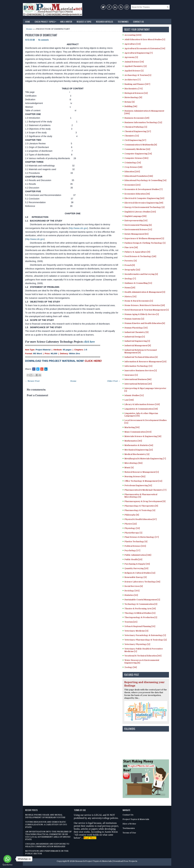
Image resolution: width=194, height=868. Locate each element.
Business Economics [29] (137, 118)
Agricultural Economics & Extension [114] (145, 48)
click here (89, 342)
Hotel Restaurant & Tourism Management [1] (147, 310)
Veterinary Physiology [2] (137, 644)
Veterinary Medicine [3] (136, 631)
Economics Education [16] (137, 194)
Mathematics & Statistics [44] (139, 445)
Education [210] (132, 172)
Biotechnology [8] (133, 97)
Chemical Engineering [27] (138, 131)
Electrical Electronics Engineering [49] (144, 203)
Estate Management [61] (136, 234)
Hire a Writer (66, 22)
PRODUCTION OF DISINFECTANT (41, 35)
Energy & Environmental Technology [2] (144, 207)
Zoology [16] (131, 667)
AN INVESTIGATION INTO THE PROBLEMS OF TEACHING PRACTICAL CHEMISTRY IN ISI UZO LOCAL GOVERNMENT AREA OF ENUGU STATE (48, 836)
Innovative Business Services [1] (141, 371)
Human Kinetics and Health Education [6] (145, 323)
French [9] (130, 265)
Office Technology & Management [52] (143, 481)
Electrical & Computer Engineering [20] (144, 198)
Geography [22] (132, 270)
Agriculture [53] (132, 44)
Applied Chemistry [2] (135, 66)
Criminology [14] (133, 163)
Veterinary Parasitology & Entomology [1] (145, 635)
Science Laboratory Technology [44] (142, 582)
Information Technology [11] (138, 366)
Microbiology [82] (133, 463)
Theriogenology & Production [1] (141, 617)
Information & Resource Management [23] (145, 362)
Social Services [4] (134, 586)
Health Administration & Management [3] (145, 292)
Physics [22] (131, 524)
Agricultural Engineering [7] (139, 53)
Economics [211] (132, 185)
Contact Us (138, 22)
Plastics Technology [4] (136, 542)
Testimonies (123, 22)
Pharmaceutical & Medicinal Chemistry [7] (145, 490)
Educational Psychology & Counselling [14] (145, 180)
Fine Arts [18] (131, 247)
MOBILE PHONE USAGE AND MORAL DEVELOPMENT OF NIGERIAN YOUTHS (45, 816)
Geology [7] (130, 279)
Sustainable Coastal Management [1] (142, 600)
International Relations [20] (138, 384)
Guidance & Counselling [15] (138, 283)
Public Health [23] (133, 559)
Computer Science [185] (136, 158)
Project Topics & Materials (136, 819)
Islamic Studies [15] (134, 395)
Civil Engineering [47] (135, 140)
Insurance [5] (131, 375)
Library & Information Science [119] (142, 404)
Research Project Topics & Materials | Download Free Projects (106, 861)
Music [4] (129, 468)
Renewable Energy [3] (135, 577)
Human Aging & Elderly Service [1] (142, 314)
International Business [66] (138, 379)
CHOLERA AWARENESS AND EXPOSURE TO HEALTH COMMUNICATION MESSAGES (47, 845)
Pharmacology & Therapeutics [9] (141, 506)
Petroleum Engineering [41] (138, 485)
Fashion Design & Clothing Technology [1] (145, 243)
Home (28, 22)
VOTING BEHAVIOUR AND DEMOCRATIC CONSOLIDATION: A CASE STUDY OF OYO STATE (46, 825)
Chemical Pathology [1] (136, 127)
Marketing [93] (132, 427)
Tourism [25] (131, 622)
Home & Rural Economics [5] (139, 301)
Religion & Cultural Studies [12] (140, 573)
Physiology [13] (132, 528)
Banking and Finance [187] (137, 84)
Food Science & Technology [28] (140, 256)
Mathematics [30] (133, 441)
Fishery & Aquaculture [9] (137, 252)
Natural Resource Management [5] (142, 472)
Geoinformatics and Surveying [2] (141, 274)
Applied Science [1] (134, 71)
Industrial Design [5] (135, 337)
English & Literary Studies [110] (140, 212)
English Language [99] (135, 216)
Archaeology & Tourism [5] (138, 75)
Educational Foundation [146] (139, 176)
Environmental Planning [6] (138, 225)
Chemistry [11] (132, 136)
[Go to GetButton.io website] (7, 865)
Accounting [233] (133, 35)
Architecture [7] (132, 80)
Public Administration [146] (138, 555)
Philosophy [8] (132, 515)
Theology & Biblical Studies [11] (140, 613)
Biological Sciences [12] (136, 93)
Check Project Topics (46, 21)
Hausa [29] (130, 288)
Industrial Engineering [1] (137, 341)
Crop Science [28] (133, 167)
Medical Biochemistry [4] (137, 454)
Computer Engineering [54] (138, 154)
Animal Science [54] (134, 62)
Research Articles (104, 22)
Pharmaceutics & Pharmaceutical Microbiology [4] (141, 496)
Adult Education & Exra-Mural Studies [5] (145, 39)
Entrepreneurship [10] (136, 221)
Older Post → (114, 381)
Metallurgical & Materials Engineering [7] (145, 459)
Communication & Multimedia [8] (141, 145)
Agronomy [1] (131, 57)
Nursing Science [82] (135, 476)
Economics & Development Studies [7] (143, 189)
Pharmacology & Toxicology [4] (140, 510)
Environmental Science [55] (138, 229)
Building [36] (131, 106)
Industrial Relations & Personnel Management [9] (141, 351)
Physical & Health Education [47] (141, 519)
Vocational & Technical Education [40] (143, 656)
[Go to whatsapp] (7, 859)
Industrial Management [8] (138, 345)
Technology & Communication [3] (141, 604)
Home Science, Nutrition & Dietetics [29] (145, 305)
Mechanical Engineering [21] (139, 450)
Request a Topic (84, 22)
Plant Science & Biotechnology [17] (142, 537)
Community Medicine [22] (137, 149)
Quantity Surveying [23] (136, 568)
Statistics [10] (131, 595)
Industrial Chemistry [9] (136, 332)
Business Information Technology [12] (143, 122)
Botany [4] (129, 102)
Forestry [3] (131, 261)
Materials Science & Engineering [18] (143, 436)
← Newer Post (32, 381)
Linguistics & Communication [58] (141, 409)
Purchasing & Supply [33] (137, 564)
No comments (44, 40)
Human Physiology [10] (136, 328)
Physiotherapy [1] (133, 533)
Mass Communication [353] (138, 432)
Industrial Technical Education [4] (141, 357)
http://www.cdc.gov (78, 228)
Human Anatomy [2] (134, 319)
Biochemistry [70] (133, 89)
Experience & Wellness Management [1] (144, 238)
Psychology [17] (132, 550)
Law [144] (129, 400)
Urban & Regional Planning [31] (140, 626)
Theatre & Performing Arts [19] (140, 609)
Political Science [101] (135, 546)
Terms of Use (129, 833)
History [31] (130, 297)
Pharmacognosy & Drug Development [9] (145, 501)
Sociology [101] (132, 591)
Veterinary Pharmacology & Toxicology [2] (146, 640)
